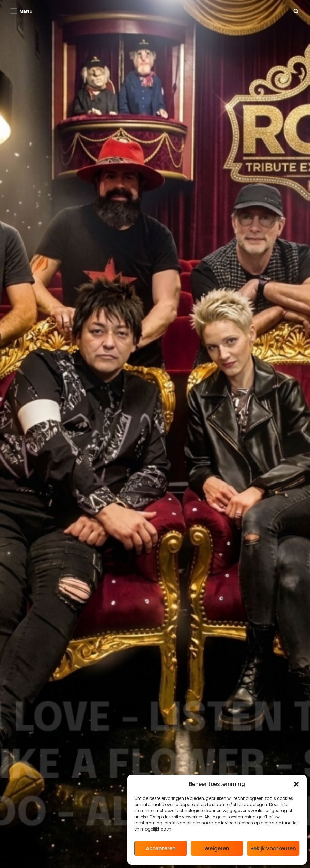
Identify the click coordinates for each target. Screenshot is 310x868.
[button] (296, 784)
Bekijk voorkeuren (273, 848)
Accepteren (161, 848)
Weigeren (217, 848)
